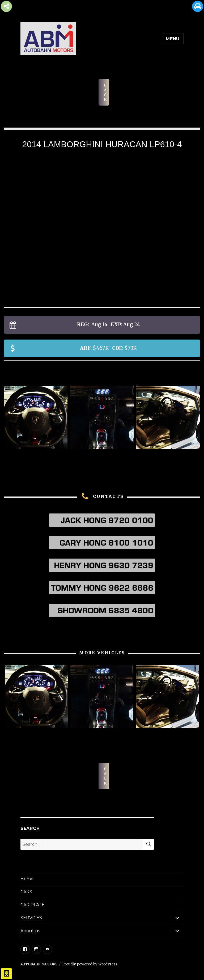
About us (30, 931)
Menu (173, 39)
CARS (26, 892)
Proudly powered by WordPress (90, 964)
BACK (105, 92)
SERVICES (31, 918)
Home (27, 879)
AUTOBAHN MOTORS (39, 964)
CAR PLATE (33, 905)
